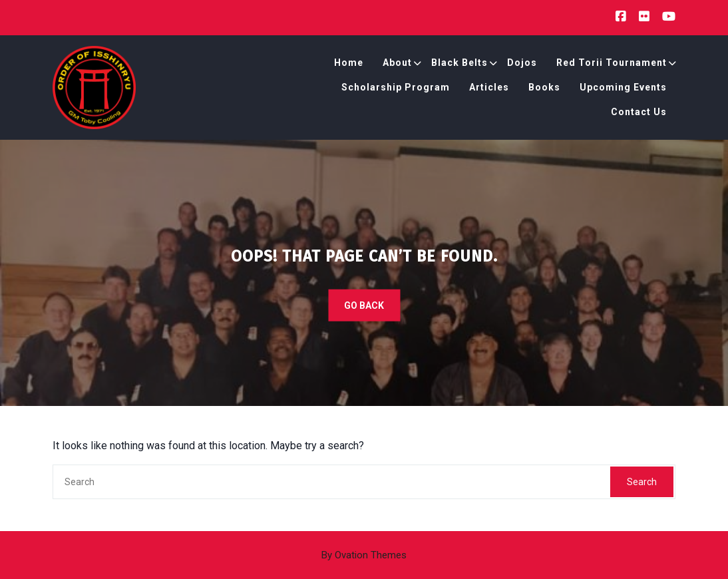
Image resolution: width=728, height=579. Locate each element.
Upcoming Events (623, 87)
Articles (489, 87)
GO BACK (364, 305)
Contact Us (639, 112)
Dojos (522, 63)
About (397, 63)
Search (642, 482)
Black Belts (459, 63)
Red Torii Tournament (612, 63)
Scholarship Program (396, 87)
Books (544, 87)
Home (349, 63)
